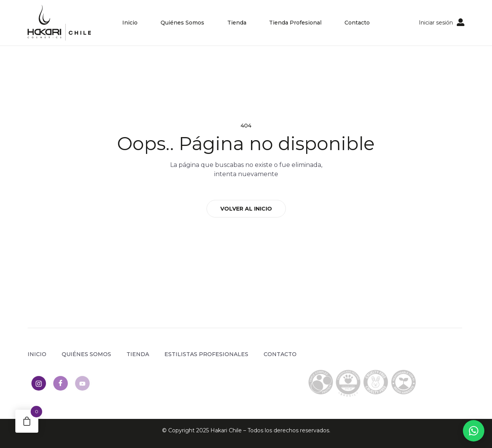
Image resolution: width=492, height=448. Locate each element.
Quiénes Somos (182, 23)
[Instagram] (39, 383)
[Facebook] (61, 383)
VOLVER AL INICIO (246, 209)
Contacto (358, 23)
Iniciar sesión (436, 23)
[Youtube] (82, 383)
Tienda (237, 23)
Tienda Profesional (296, 23)
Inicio (130, 23)
